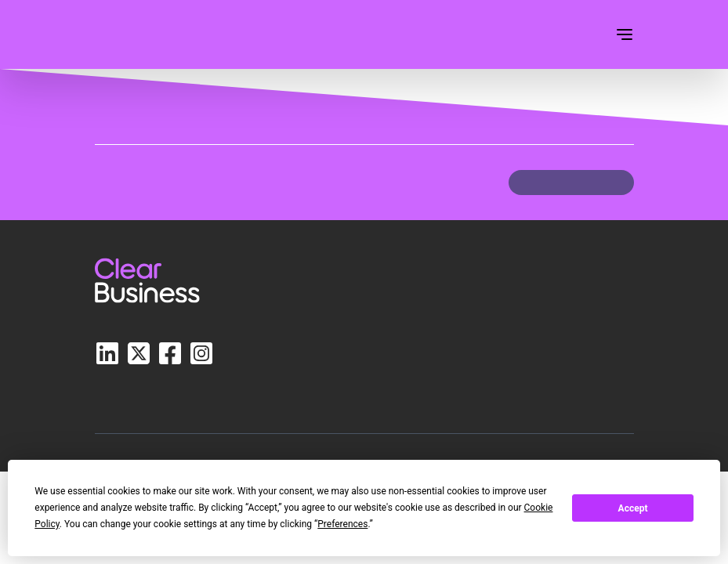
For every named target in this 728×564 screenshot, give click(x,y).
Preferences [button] (342, 524)
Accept (633, 508)
